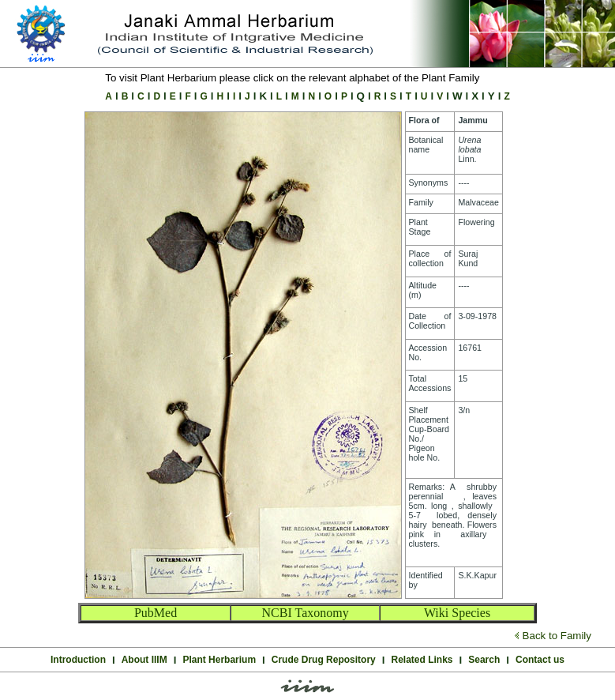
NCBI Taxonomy (306, 613)
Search (484, 660)
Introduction (78, 660)
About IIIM (144, 660)
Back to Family (557, 636)
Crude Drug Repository (324, 660)
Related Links (422, 660)
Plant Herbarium (219, 660)
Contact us (540, 660)
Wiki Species (457, 613)
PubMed (156, 613)
